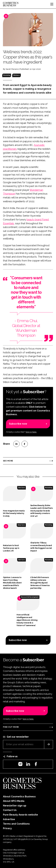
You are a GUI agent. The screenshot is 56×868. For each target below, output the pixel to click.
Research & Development (30, 597)
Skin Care (22, 488)
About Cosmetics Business (19, 797)
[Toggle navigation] (52, 4)
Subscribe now (18, 424)
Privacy (7, 828)
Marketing (7, 75)
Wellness (17, 75)
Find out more (11, 727)
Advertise (9, 819)
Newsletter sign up (15, 806)
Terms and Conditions (16, 824)
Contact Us (10, 810)
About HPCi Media (14, 801)
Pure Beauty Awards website (20, 815)
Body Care (21, 525)
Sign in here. (31, 432)
